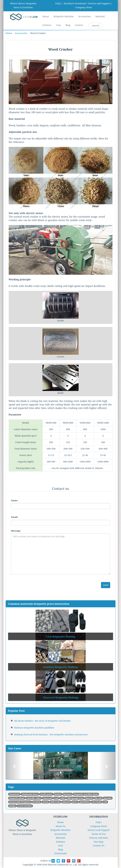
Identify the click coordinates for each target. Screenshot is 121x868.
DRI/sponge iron (75, 798)
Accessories (85, 16)
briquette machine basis (86, 794)
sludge (12, 806)
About (46, 16)
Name (14, 500)
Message (16, 531)
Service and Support (99, 3)
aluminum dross (30, 794)
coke (63, 798)
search (95, 25)
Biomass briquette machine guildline (34, 728)
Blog (68, 25)
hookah (37, 802)
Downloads (61, 853)
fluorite (89, 798)
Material (100, 16)
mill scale (55, 802)
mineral (66, 802)
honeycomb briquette (20, 802)
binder (58, 794)
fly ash (98, 798)
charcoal (47, 798)
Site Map (99, 842)
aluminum (14, 794)
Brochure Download (75, 3)
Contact (79, 25)
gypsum (108, 798)
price (75, 802)
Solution (47, 25)
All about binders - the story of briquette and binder (42, 721)
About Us (60, 826)
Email (14, 517)
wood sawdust (25, 806)
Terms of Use (99, 834)
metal (45, 802)
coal (56, 798)
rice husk (97, 802)
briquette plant (17, 798)
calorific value (34, 798)
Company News (84, 7)
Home (9, 33)
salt (105, 802)
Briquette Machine (64, 16)
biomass (67, 794)
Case (58, 25)
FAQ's (58, 3)
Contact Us (99, 845)
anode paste (46, 794)
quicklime (85, 802)
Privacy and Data (99, 838)
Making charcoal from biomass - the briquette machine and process (51, 734)
